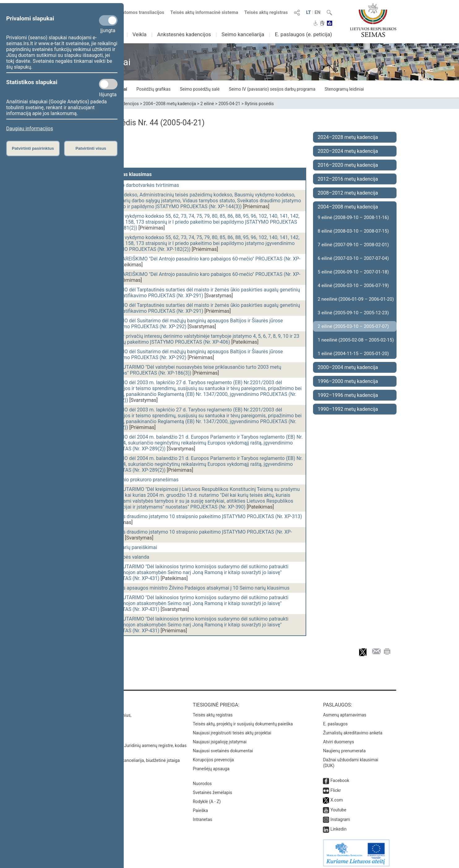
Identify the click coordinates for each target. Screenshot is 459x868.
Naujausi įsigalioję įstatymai (220, 739)
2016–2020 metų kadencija (348, 165)
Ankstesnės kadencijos (184, 34)
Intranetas (202, 816)
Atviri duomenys (338, 739)
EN (317, 12)
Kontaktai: (76, 702)
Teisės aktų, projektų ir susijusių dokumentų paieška (243, 721)
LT (309, 12)
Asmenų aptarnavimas (345, 712)
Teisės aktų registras (266, 12)
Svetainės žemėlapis (212, 789)
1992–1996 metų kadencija (348, 395)
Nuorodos (202, 780)
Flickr (336, 787)
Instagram (340, 816)
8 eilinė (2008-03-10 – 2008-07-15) (353, 231)
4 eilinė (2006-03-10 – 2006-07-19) (353, 286)
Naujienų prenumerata (344, 748)
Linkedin (338, 826)
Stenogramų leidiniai (344, 89)
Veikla (139, 34)
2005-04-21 (229, 104)
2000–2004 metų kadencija (348, 367)
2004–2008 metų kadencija (170, 104)
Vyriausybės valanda (127, 557)
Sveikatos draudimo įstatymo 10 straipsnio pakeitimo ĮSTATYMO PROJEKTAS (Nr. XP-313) (203, 516)
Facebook (340, 777)
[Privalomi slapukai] (108, 20)
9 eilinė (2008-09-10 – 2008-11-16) (353, 217)
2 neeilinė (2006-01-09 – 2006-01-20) (356, 299)
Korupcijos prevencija (213, 757)
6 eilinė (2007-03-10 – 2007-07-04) (353, 258)
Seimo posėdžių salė (199, 89)
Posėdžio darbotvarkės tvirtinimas (142, 185)
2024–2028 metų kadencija (348, 137)
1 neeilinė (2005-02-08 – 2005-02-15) (356, 340)
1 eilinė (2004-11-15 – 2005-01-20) (353, 354)
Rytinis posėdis (259, 104)
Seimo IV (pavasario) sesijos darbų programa (272, 89)
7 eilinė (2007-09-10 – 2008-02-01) (353, 245)
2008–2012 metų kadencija (348, 193)
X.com (337, 797)
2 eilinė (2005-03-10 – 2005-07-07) (353, 326)
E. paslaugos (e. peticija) (303, 34)
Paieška (200, 807)
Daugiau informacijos (30, 129)
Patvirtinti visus (91, 148)
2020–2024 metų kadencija (348, 151)
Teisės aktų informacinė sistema (204, 12)
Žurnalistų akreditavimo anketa (353, 730)
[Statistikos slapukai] (108, 84)
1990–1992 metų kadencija (348, 409)
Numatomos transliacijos (135, 12)
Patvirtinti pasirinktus (33, 148)
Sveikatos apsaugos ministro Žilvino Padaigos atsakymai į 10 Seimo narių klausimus (197, 588)
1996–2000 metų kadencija (348, 381)
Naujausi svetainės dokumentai (223, 748)
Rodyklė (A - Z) (207, 798)
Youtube (338, 807)
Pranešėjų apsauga (211, 766)
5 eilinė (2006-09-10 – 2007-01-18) (353, 272)
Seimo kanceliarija (243, 34)
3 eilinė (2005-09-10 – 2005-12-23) (353, 313)
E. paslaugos (335, 721)
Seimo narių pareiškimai (131, 547)
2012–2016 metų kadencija (348, 179)
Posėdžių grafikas (153, 89)
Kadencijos (128, 104)
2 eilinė (207, 104)
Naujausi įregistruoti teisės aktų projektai (232, 730)
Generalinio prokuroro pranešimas (141, 480)
